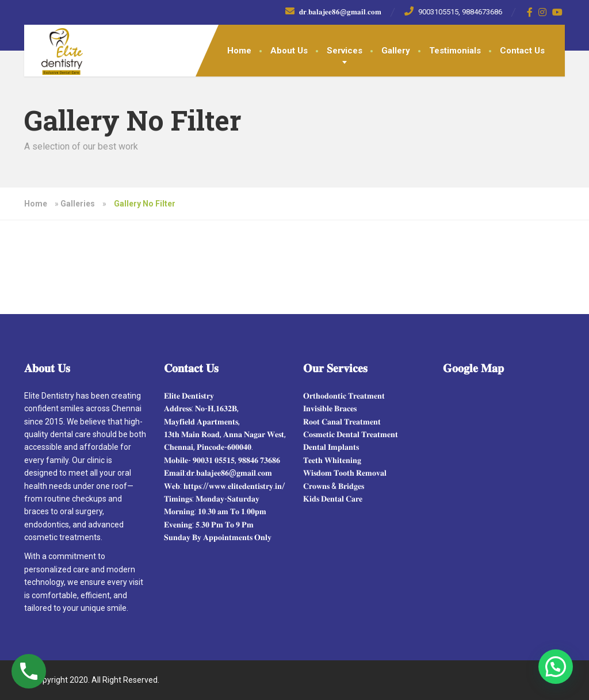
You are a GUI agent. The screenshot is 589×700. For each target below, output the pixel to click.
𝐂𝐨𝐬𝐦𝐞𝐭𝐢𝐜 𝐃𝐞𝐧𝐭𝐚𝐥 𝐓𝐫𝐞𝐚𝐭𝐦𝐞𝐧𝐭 (351, 434)
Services (345, 51)
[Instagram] (543, 12)
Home (239, 51)
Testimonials (455, 51)
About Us (289, 51)
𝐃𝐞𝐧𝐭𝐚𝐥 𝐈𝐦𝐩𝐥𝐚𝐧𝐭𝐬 (331, 447)
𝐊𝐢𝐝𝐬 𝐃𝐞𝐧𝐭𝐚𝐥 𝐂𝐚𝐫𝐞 (333, 499)
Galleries (78, 204)
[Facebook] (530, 12)
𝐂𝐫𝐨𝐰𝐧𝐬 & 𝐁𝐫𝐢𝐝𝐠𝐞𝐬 (334, 486)
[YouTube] (558, 12)
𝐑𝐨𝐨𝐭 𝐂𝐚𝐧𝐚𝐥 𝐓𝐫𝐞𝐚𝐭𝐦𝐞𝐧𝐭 (342, 422)
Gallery (396, 51)
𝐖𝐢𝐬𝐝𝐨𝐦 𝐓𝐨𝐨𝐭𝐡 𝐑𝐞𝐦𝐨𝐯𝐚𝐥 (345, 473)
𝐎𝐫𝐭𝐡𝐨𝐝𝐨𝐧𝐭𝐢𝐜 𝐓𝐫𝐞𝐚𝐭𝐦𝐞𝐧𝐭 (344, 396)
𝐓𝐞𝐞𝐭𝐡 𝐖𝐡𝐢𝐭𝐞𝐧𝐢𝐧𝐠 (332, 460)
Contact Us (522, 51)
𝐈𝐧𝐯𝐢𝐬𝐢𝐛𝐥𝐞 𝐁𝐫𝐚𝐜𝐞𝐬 (330, 408)
